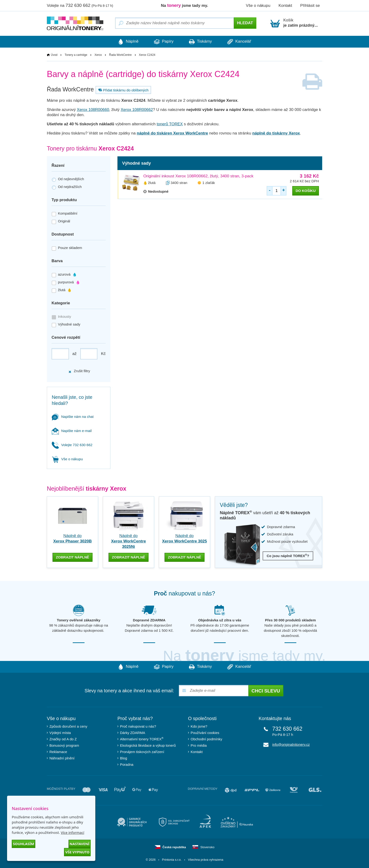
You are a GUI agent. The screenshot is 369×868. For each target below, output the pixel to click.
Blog (124, 758)
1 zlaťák (209, 183)
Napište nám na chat (73, 417)
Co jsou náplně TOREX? (288, 556)
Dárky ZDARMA (133, 733)
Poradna (127, 764)
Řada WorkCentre (120, 55)
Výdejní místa (60, 733)
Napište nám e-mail (72, 431)
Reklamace (58, 752)
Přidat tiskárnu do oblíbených (123, 90)
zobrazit (72, 557)
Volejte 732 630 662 (72, 445)
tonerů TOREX (170, 124)
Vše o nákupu (258, 6)
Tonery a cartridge (76, 55)
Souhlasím (24, 844)
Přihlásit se (310, 6)
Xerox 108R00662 (137, 110)
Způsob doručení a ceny (68, 726)
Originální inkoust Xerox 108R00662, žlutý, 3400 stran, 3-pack (198, 176)
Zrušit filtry (79, 371)
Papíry (163, 42)
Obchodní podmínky (206, 739)
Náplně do (128, 541)
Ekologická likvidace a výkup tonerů (148, 745)
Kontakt (285, 6)
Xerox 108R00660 (93, 110)
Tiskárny (201, 42)
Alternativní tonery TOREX (143, 739)
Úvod (54, 55)
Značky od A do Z (63, 739)
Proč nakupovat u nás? (138, 726)
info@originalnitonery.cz (291, 744)
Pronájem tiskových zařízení (142, 752)
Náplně (127, 42)
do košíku (306, 191)
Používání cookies (205, 733)
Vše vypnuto (77, 852)
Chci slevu (266, 691)
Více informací (72, 832)
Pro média (199, 745)
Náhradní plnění (62, 758)
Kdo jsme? (199, 726)
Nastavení (80, 844)
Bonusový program (64, 745)
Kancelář (241, 42)
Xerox (98, 55)
